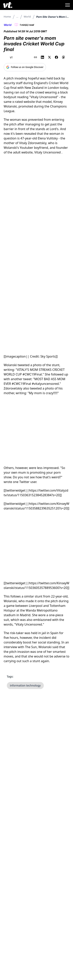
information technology (25, 685)
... (17, 17)
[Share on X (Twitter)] (49, 57)
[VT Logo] (8, 5)
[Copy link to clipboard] (35, 57)
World (27, 17)
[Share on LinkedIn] (42, 57)
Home (7, 17)
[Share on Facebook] (56, 57)
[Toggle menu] (68, 5)
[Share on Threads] (63, 57)
